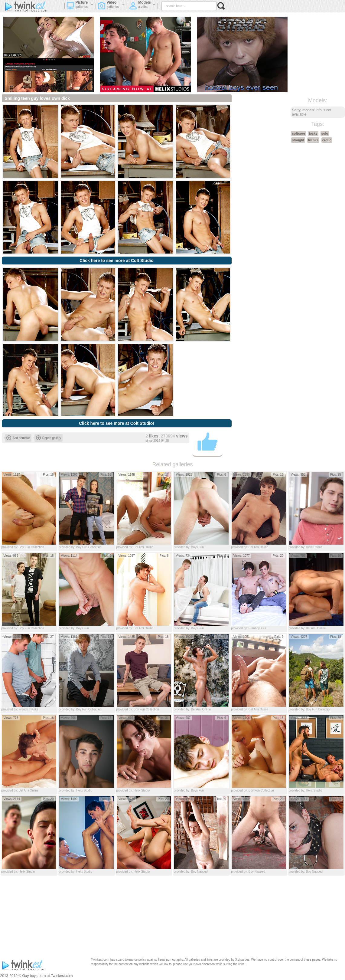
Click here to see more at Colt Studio (116, 261)
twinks (313, 140)
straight (298, 140)
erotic (327, 140)
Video (111, 6)
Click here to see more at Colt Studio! (117, 423)
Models (142, 6)
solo (325, 133)
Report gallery (49, 438)
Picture (80, 6)
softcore (299, 133)
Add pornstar (18, 438)
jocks (313, 133)
